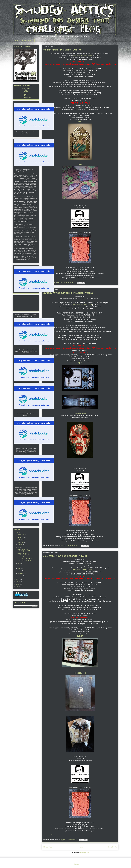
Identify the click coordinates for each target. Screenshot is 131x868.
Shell (26, 90)
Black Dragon (26, 89)
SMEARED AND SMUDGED (83, 56)
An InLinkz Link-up (49, 835)
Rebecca (26, 93)
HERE (97, 278)
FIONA (80, 363)
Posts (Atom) (85, 852)
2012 (18, 584)
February (20, 573)
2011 (18, 587)
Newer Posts (48, 847)
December (21, 535)
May (19, 566)
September (21, 542)
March (20, 571)
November (21, 537)
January (20, 576)
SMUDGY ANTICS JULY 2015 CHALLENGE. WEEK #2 (68, 293)
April (19, 568)
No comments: (69, 283)
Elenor (26, 92)
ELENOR (80, 636)
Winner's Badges (27, 41)
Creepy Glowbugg (26, 97)
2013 (18, 582)
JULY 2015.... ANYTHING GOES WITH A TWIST (65, 556)
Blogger (77, 864)
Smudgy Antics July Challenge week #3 (62, 50)
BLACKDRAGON (80, 414)
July (19, 547)
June (19, 564)
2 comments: (72, 840)
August (20, 545)
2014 (18, 579)
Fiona (26, 96)
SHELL (80, 122)
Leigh (26, 94)
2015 (18, 532)
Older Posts (112, 847)
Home (17, 41)
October (20, 540)
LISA (80, 164)
